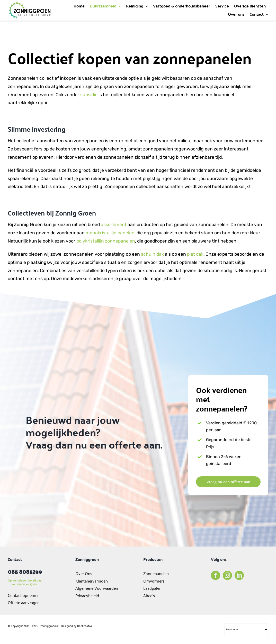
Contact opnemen (24, 595)
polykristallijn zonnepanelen (106, 241)
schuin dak (152, 254)
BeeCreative (85, 626)
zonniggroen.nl (50, 626)
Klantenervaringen (92, 581)
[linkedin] (239, 575)
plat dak (195, 254)
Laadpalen (152, 588)
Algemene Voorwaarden (97, 588)
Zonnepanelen (156, 573)
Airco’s (149, 595)
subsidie (89, 95)
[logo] (30, 3)
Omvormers (154, 581)
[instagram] (227, 575)
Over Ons (84, 573)
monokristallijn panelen (110, 233)
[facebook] (216, 575)
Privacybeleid (87, 595)
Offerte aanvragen (24, 602)
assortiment (114, 225)
